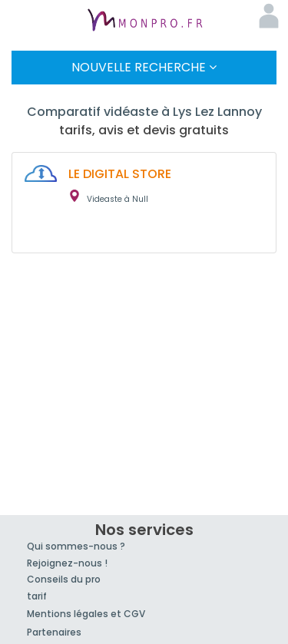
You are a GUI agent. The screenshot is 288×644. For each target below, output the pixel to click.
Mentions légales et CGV (86, 614)
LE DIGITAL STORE (120, 174)
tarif (37, 596)
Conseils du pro (64, 579)
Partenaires (54, 632)
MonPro (144, 21)
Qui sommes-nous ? (76, 546)
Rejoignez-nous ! (67, 563)
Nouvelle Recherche (144, 67)
